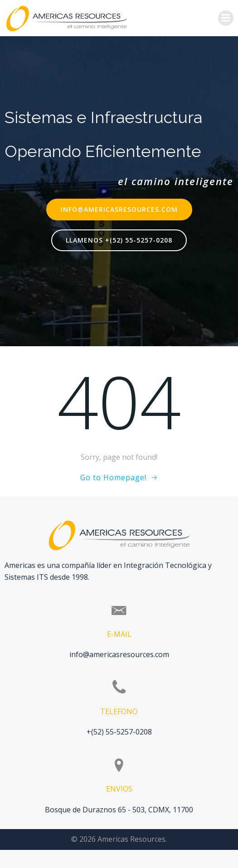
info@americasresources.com (119, 654)
